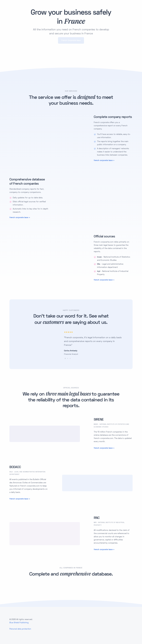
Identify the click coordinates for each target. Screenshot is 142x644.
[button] (65, 358)
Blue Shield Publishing (19, 623)
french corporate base (103, 161)
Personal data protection (20, 629)
